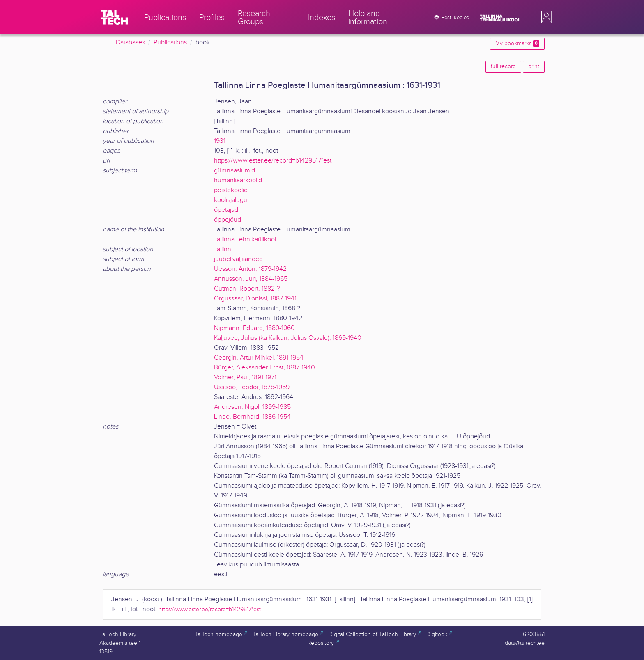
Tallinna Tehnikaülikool (245, 239)
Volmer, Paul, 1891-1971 (245, 377)
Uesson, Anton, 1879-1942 (250, 269)
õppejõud (228, 220)
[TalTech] (115, 17)
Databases (130, 42)
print (534, 66)
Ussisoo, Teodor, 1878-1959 (252, 387)
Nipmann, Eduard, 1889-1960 (254, 328)
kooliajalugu (231, 200)
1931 (220, 141)
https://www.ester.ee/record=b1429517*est (273, 161)
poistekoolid (231, 190)
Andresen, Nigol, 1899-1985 (252, 407)
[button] (545, 17)
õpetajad (226, 210)
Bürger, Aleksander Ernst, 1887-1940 (264, 368)
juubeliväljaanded (238, 259)
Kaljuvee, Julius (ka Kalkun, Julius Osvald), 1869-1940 (288, 338)
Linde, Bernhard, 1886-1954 (252, 417)
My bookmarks (517, 44)
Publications (170, 42)
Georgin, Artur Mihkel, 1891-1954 (259, 358)
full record (503, 66)
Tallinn (223, 249)
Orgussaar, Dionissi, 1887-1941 (255, 299)
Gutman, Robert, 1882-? (247, 289)
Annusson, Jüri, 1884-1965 (251, 279)
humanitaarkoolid (238, 180)
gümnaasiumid (235, 171)
